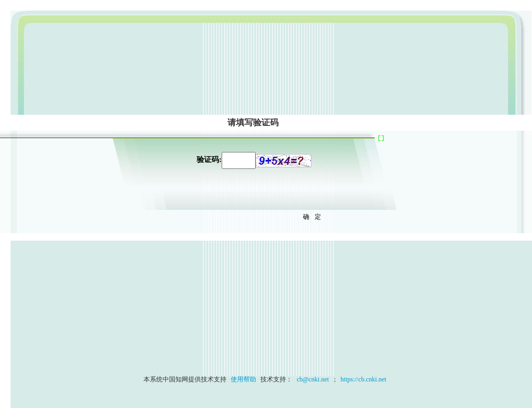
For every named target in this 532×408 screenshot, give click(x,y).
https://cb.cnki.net (364, 379)
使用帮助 (243, 379)
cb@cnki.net (312, 379)
